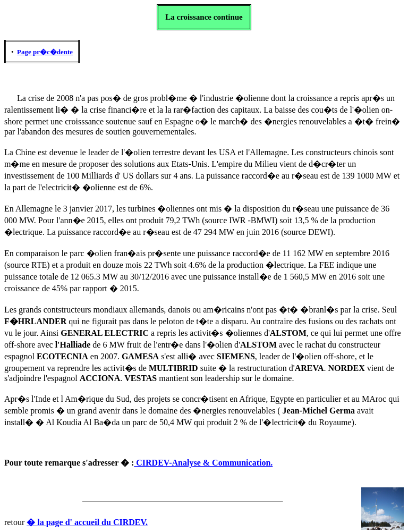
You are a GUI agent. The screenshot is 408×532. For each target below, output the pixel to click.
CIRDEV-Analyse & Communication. (203, 463)
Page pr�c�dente (45, 52)
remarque (63, 463)
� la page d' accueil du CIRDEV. (87, 522)
